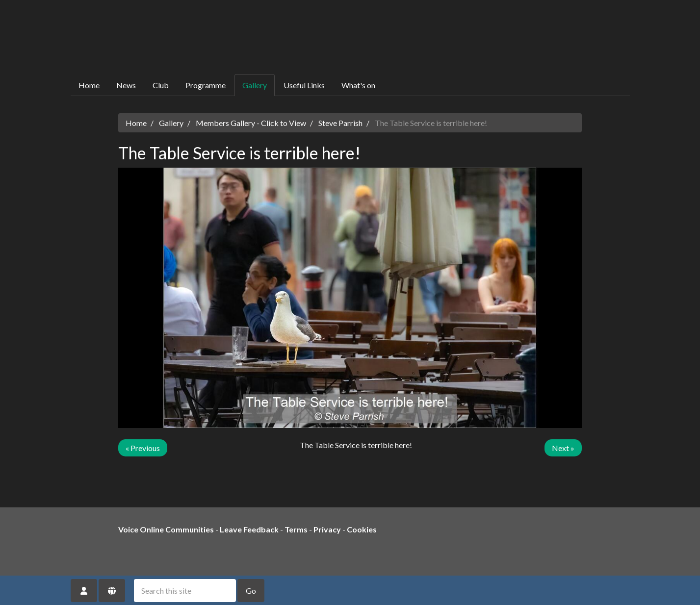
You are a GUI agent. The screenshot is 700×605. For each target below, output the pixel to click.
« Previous (143, 448)
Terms (296, 529)
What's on (358, 85)
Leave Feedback (249, 529)
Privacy (327, 529)
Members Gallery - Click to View (251, 123)
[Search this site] (185, 591)
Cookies (362, 529)
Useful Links (304, 85)
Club (161, 85)
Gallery (255, 85)
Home (89, 85)
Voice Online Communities (166, 529)
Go (251, 591)
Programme (206, 85)
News (126, 85)
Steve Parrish (340, 123)
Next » (563, 448)
